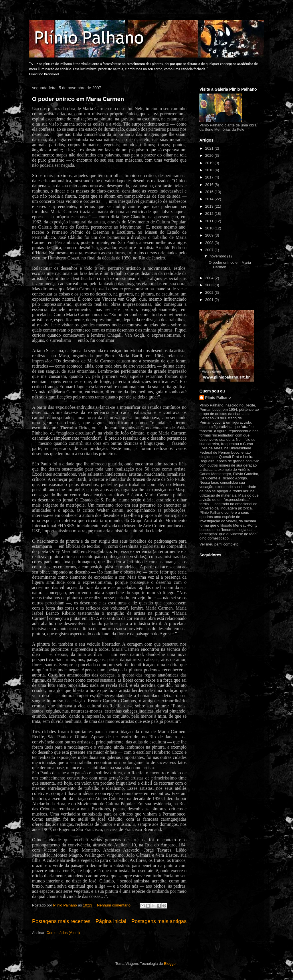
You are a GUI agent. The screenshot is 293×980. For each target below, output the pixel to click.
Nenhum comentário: (115, 905)
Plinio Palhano (218, 397)
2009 (210, 235)
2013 (210, 206)
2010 (210, 228)
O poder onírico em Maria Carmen (78, 99)
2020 (210, 155)
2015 (210, 192)
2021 (210, 148)
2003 (210, 285)
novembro (218, 256)
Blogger (170, 964)
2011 (210, 221)
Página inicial (111, 921)
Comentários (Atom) (63, 933)
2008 (210, 243)
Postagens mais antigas (159, 921)
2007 (210, 250)
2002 (210, 292)
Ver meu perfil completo (219, 544)
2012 (210, 214)
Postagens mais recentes (61, 921)
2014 (210, 199)
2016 (210, 185)
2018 (210, 170)
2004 (210, 278)
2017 (210, 177)
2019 (210, 163)
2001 (210, 300)
